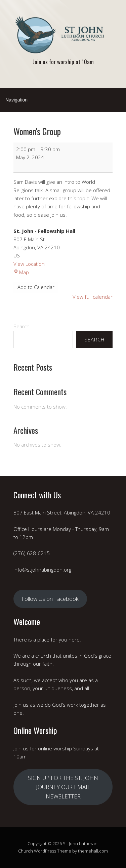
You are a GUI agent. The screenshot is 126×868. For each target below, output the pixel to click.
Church (26, 851)
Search (22, 326)
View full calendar (93, 297)
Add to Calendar (36, 287)
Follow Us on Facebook (50, 599)
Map (21, 272)
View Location (29, 264)
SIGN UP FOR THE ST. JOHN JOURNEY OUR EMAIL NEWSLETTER (63, 787)
